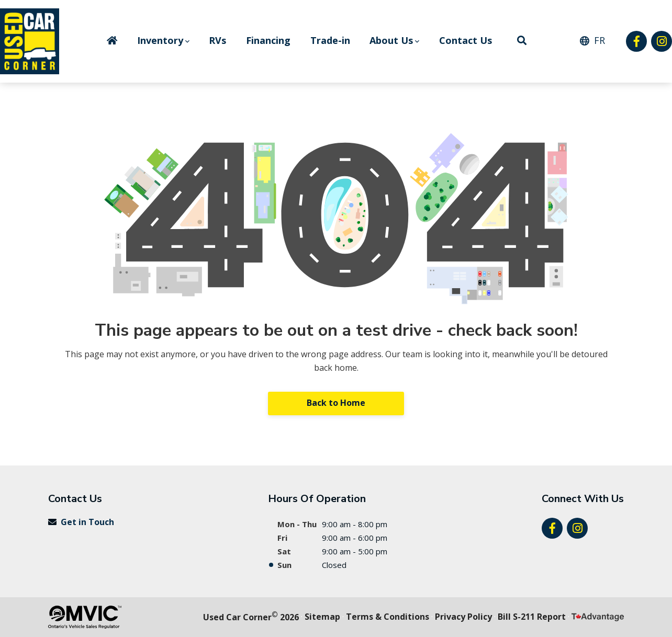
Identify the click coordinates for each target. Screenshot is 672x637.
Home (112, 40)
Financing (268, 40)
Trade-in (330, 40)
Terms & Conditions (388, 617)
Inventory (160, 40)
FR (600, 40)
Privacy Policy (463, 617)
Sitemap (322, 617)
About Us (391, 40)
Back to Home (336, 403)
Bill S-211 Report (532, 617)
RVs (217, 40)
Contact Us (466, 40)
